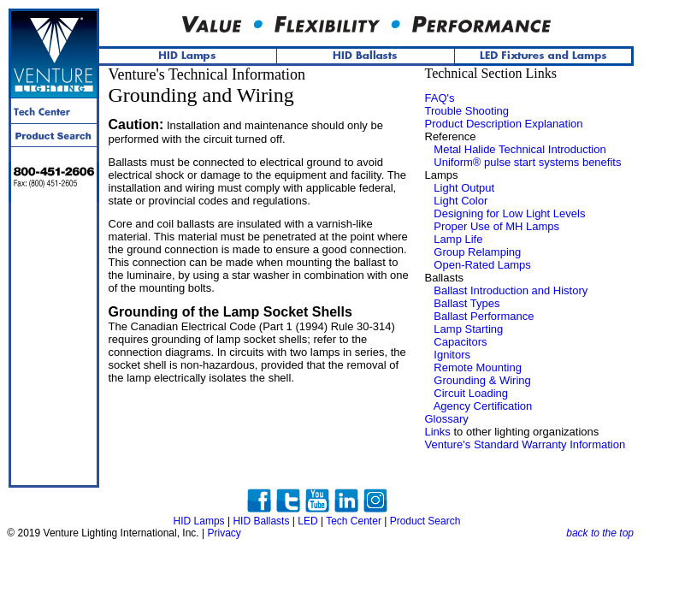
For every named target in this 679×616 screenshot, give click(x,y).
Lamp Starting (468, 329)
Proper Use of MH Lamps (496, 226)
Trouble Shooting (467, 111)
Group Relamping (477, 252)
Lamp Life (458, 239)
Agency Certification (483, 406)
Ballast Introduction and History (511, 290)
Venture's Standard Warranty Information (525, 444)
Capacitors (460, 342)
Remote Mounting (478, 367)
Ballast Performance (484, 316)
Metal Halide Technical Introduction (520, 149)
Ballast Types (466, 303)
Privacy (224, 533)
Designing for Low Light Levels (509, 213)
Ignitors (452, 355)
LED (307, 521)
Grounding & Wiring (482, 380)
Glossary (447, 419)
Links (438, 432)
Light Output (464, 188)
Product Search (425, 521)
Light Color (461, 201)
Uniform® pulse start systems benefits (527, 162)
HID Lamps (199, 521)
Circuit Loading (471, 393)
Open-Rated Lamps (482, 265)
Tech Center (354, 521)
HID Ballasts (261, 521)
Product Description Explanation (504, 124)
